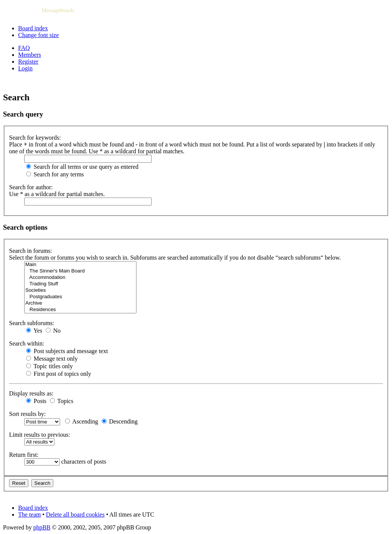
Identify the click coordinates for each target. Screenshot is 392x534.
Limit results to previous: (40, 435)
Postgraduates (80, 297)
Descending (120, 421)
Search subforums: (32, 323)
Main (80, 265)
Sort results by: (27, 414)
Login (25, 68)
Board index (33, 28)
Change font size (39, 35)
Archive (80, 303)
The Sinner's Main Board (80, 271)
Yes (34, 331)
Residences (80, 310)
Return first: (24, 455)
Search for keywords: (35, 138)
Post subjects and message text (67, 351)
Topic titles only (49, 366)
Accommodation (80, 278)
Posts (36, 401)
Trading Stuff (80, 284)
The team (29, 515)
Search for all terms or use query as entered (82, 167)
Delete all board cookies (75, 515)
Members (29, 55)
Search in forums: (31, 251)
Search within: (27, 343)
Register (28, 61)
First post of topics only (59, 374)
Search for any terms (55, 174)
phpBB (42, 527)
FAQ (24, 48)
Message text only (52, 359)
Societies (80, 290)
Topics (62, 401)
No (53, 331)
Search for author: (31, 187)
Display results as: (31, 393)
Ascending (82, 421)
